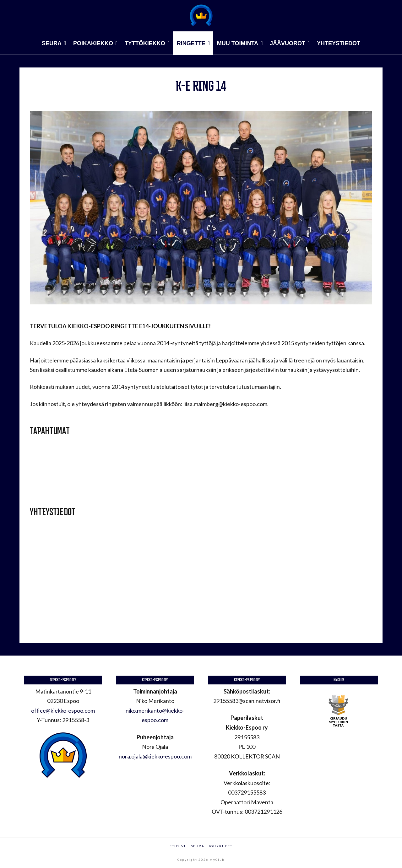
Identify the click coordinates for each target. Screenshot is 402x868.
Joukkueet (220, 846)
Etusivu (178, 846)
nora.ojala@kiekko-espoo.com (155, 756)
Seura (198, 846)
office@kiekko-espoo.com (63, 710)
